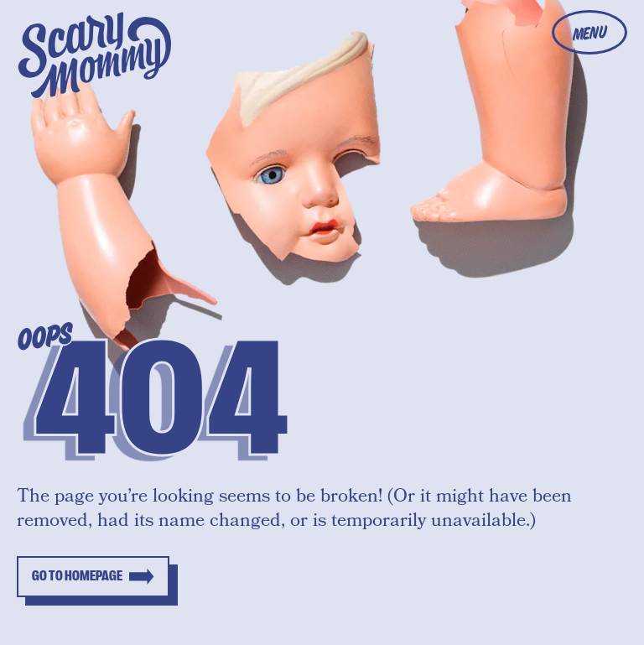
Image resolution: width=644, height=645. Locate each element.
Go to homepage (77, 576)
